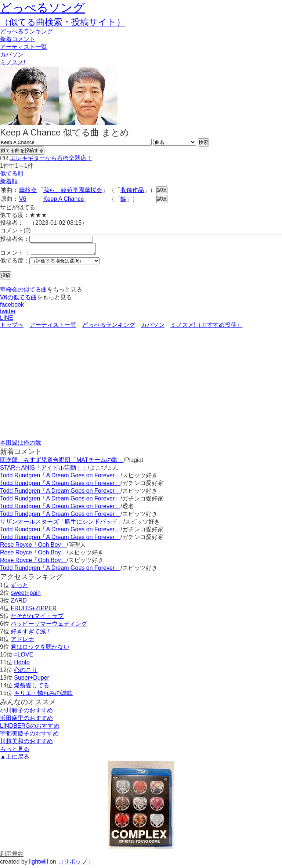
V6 (23, 199)
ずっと (19, 587)
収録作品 (132, 190)
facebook (12, 307)
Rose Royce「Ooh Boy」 (33, 547)
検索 (203, 142)
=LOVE (23, 657)
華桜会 (28, 190)
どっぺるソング (42, 8)
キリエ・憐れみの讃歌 (43, 695)
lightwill (39, 864)
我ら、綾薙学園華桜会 (73, 190)
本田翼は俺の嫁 (21, 445)
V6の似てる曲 (18, 299)
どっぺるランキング (109, 327)
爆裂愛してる (32, 688)
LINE (7, 320)
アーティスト (23, 47)
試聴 (162, 190)
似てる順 (12, 173)
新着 (18, 39)
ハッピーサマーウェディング (49, 626)
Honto (22, 664)
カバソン (12, 55)
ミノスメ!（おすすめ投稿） (206, 327)
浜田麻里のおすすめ (26, 720)
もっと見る (15, 751)
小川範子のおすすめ (26, 713)
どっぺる (26, 31)
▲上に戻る (15, 759)
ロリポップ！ (75, 864)
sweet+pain (26, 595)
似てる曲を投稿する (22, 150)
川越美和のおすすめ (26, 743)
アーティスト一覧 (53, 327)
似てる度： (15, 263)
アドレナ (22, 641)
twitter (8, 313)
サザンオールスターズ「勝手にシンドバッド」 (62, 524)
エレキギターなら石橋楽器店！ (51, 158)
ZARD (19, 603)
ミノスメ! (12, 62)
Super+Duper (32, 680)
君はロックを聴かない (40, 649)
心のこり (26, 672)
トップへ (12, 327)
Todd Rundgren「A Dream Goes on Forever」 (60, 478)
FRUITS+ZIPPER (34, 610)
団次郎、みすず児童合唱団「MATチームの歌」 (62, 462)
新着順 (9, 181)
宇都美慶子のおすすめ (29, 736)
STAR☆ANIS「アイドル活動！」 (44, 470)
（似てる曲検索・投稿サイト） (63, 22)
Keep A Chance (64, 199)
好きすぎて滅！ (31, 634)
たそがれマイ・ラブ (37, 618)
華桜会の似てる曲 (23, 292)
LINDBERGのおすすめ (30, 728)
